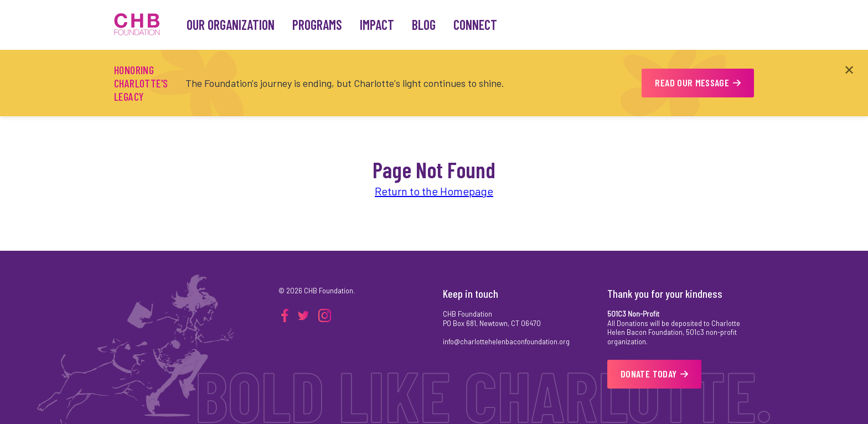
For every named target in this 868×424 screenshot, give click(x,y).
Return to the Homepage (434, 191)
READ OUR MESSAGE (698, 82)
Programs (317, 25)
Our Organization (231, 25)
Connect (475, 25)
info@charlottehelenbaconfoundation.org (506, 342)
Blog (424, 25)
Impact (377, 25)
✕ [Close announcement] (849, 69)
